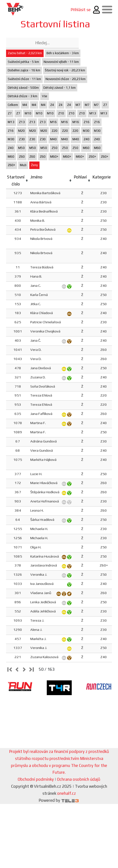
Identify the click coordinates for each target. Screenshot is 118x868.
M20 (21, 131)
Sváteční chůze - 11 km (24, 79)
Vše (45, 96)
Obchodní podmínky (36, 779)
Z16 (87, 122)
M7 (78, 105)
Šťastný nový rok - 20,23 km (65, 70)
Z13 (22, 122)
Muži (23, 165)
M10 (28, 113)
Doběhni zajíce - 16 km (24, 70)
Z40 (87, 139)
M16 (53, 122)
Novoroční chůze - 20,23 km (66, 79)
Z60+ (92, 157)
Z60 (22, 157)
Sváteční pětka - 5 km (23, 62)
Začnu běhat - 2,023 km (25, 53)
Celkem (13, 105)
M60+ (54, 157)
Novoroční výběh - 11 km (61, 62)
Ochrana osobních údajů (79, 779)
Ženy (34, 165)
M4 (25, 105)
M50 (21, 148)
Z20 (55, 131)
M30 (86, 131)
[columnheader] (18, 181)
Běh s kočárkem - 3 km (63, 53)
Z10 (61, 113)
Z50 (55, 148)
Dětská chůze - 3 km (23, 96)
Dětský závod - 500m (23, 88)
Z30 (22, 139)
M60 (86, 148)
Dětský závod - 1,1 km (59, 88)
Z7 (105, 105)
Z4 (52, 105)
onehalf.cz (67, 793)
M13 (93, 113)
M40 (53, 139)
